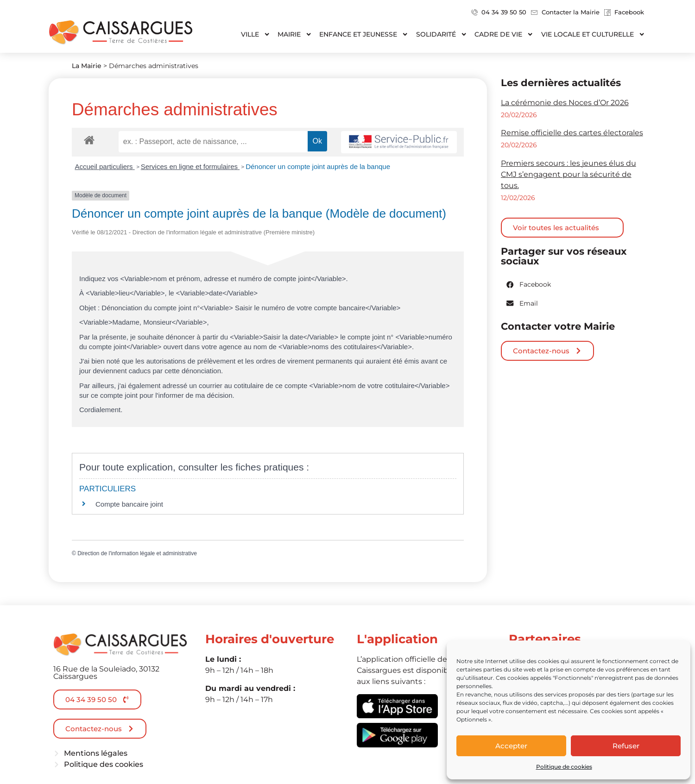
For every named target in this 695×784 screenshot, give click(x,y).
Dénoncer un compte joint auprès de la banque (318, 166)
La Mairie (87, 66)
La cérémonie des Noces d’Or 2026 (565, 103)
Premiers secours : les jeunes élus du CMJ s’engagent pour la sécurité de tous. (569, 174)
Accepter (511, 746)
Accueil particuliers (105, 166)
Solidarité (442, 34)
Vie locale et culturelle (593, 34)
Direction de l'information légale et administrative (137, 553)
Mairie (295, 34)
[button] (529, 285)
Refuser (626, 746)
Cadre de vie (504, 34)
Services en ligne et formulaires (190, 166)
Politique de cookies (564, 767)
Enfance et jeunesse (364, 34)
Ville (256, 34)
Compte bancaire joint (129, 504)
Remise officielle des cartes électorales (572, 133)
